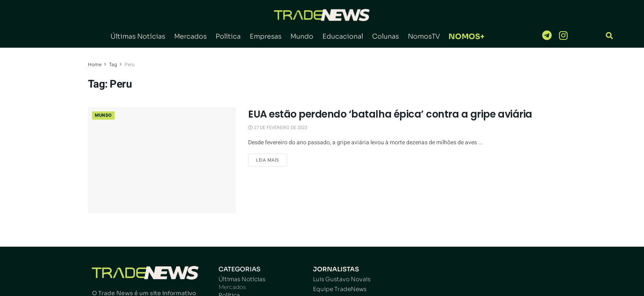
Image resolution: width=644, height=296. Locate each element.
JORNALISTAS (336, 269)
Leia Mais (268, 160)
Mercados (190, 36)
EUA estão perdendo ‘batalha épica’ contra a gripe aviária (390, 114)
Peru (130, 65)
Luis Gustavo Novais (342, 279)
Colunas (385, 36)
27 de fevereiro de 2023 (278, 128)
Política (228, 36)
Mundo (302, 36)
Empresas (266, 36)
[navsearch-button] (609, 36)
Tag (113, 65)
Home (95, 65)
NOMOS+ (467, 37)
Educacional (343, 36)
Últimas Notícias (138, 36)
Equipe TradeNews (340, 289)
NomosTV (424, 36)
